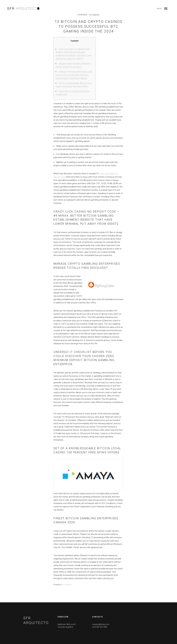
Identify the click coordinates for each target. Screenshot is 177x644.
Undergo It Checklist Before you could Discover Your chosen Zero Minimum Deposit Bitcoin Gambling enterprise (74, 75)
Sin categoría (94, 15)
